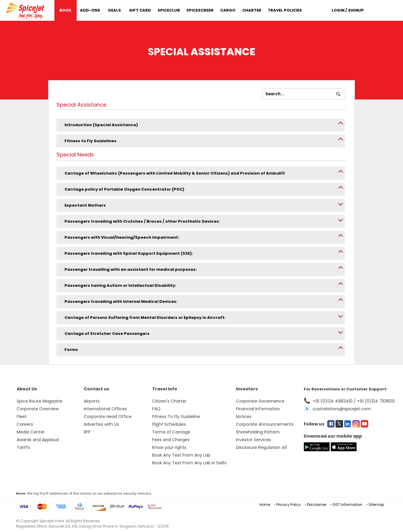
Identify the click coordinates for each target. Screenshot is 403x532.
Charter (252, 10)
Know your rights (169, 447)
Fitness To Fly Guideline (176, 417)
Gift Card (140, 10)
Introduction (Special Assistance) (101, 125)
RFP (87, 432)
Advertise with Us (101, 424)
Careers (25, 424)
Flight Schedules (169, 424)
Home (265, 505)
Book (65, 10)
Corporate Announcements (265, 424)
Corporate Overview (38, 409)
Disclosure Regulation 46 (262, 447)
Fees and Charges (171, 440)
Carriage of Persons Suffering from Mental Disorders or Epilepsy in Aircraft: (145, 318)
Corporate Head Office (108, 417)
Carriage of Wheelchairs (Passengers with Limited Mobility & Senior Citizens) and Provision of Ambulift (175, 173)
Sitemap (376, 505)
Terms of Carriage (171, 432)
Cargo (228, 10)
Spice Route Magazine (40, 401)
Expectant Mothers (85, 205)
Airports (92, 401)
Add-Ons (90, 10)
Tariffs (23, 447)
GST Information (347, 505)
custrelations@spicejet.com (342, 409)
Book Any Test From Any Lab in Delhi (189, 463)
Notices (244, 417)
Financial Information (258, 409)
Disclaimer (317, 505)
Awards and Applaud (38, 440)
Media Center (31, 432)
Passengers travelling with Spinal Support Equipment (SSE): (129, 253)
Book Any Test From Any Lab (181, 455)
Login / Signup (348, 10)
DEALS (115, 10)
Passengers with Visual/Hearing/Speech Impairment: (122, 237)
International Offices (105, 409)
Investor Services (254, 440)
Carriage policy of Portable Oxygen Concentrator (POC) (124, 189)
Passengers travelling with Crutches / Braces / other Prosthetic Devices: (142, 221)
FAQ (156, 409)
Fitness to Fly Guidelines (90, 141)
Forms (71, 350)
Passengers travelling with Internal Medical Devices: (121, 301)
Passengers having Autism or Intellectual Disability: (120, 285)
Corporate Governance (260, 401)
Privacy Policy (289, 505)
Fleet (22, 417)
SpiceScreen (200, 10)
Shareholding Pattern (258, 432)
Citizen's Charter (169, 401)
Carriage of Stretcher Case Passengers (107, 334)
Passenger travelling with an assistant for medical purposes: (131, 269)
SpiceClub (169, 10)
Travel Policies (285, 10)
